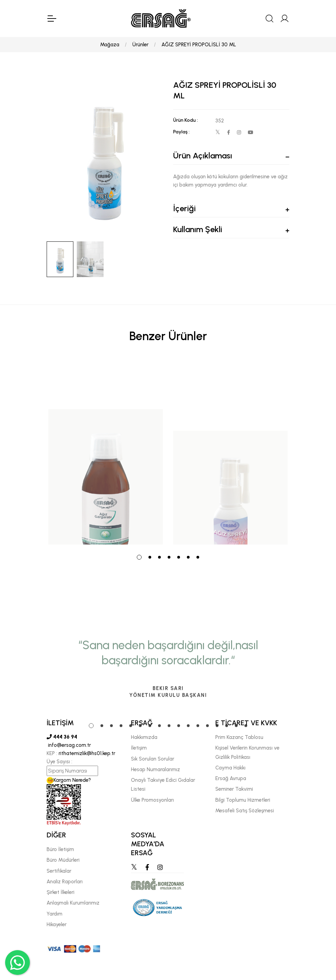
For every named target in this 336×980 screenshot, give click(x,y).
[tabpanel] (106, 453)
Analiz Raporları (65, 882)
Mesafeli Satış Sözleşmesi (245, 811)
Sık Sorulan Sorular (153, 759)
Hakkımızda (144, 737)
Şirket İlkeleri (61, 892)
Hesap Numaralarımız (155, 769)
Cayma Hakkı (230, 768)
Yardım (55, 914)
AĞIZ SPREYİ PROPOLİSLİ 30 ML (199, 45)
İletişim (139, 748)
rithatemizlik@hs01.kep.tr (87, 753)
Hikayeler (57, 924)
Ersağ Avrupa (231, 778)
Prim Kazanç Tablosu (239, 737)
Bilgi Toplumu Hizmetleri (243, 800)
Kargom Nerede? (69, 780)
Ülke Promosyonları (152, 800)
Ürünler (140, 45)
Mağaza (110, 45)
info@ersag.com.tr (69, 745)
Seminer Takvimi (234, 789)
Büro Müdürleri (63, 860)
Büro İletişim (60, 849)
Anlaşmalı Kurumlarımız (73, 903)
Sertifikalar (59, 871)
